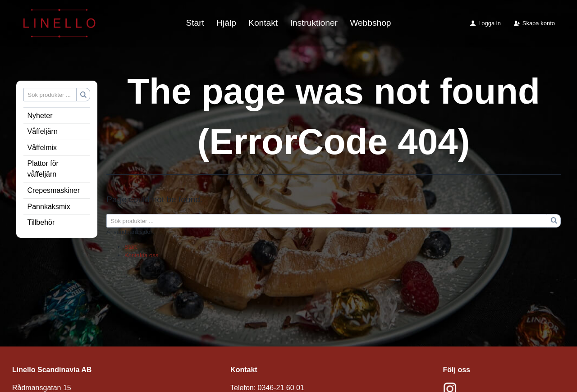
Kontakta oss (141, 255)
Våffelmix (42, 148)
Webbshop (370, 23)
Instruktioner (314, 23)
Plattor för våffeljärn (43, 169)
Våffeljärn (43, 131)
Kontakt (263, 23)
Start (195, 23)
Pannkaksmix (49, 207)
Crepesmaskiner (54, 190)
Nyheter (40, 116)
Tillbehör (41, 222)
